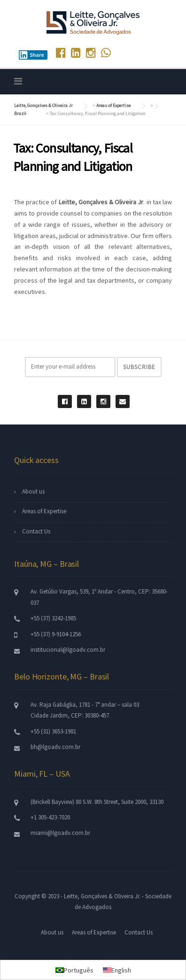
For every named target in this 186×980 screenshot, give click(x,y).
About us (33, 491)
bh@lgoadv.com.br (55, 747)
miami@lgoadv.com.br (60, 833)
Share (31, 55)
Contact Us (36, 531)
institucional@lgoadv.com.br (68, 650)
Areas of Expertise (44, 511)
